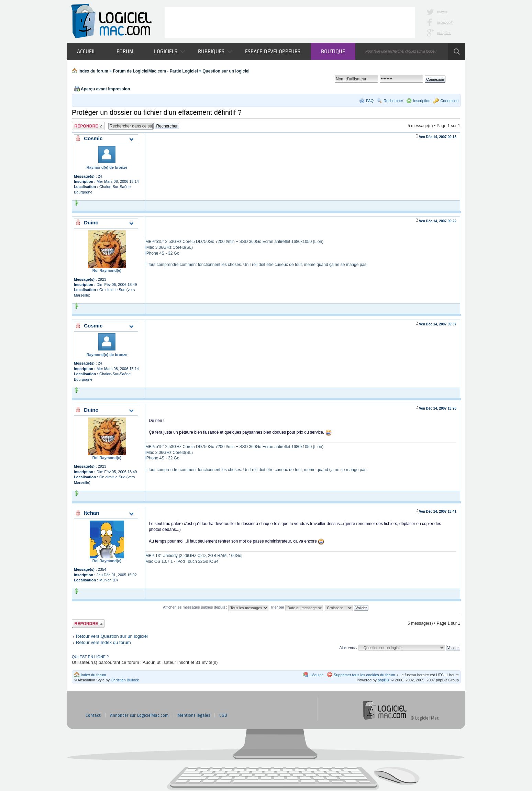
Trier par (297, 607)
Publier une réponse (88, 126)
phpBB (383, 680)
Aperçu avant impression (105, 89)
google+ (444, 33)
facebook (445, 22)
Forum (125, 51)
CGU (223, 715)
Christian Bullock (125, 680)
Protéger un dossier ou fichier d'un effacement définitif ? (157, 112)
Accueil (86, 51)
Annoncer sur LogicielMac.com (139, 715)
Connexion (449, 101)
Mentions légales (194, 715)
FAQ (370, 101)
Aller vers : (348, 647)
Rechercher (393, 101)
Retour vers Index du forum (103, 642)
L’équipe (317, 675)
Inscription (422, 101)
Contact (93, 715)
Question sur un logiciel (226, 71)
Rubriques (215, 51)
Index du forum (93, 71)
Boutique (333, 51)
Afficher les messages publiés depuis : (216, 607)
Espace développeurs (273, 51)
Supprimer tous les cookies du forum (364, 675)
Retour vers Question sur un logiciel (112, 636)
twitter (442, 12)
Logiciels (170, 51)
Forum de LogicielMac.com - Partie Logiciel (155, 71)
